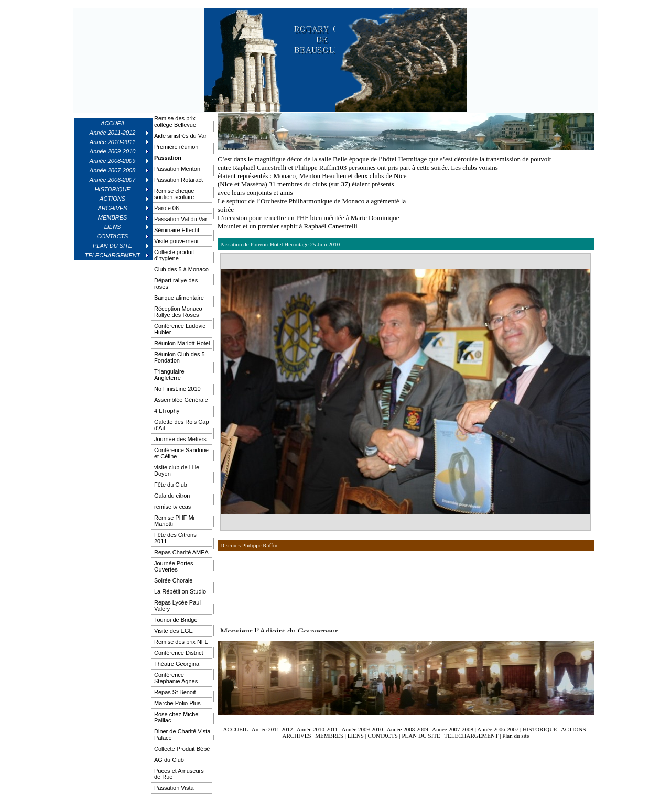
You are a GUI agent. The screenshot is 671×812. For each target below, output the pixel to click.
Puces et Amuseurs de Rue (179, 774)
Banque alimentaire (179, 298)
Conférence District (179, 653)
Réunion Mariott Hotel (182, 343)
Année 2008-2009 (408, 729)
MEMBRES (329, 736)
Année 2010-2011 (317, 729)
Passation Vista (174, 788)
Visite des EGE (174, 631)
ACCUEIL (113, 123)
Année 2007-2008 (453, 729)
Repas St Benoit (175, 692)
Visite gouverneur (176, 241)
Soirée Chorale (173, 580)
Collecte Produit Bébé (182, 749)
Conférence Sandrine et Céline (181, 453)
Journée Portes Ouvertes (174, 566)
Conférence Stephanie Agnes (176, 678)
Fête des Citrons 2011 (175, 538)
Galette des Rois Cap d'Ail (182, 425)
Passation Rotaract (178, 180)
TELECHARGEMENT (471, 736)
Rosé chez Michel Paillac (177, 717)
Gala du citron (172, 496)
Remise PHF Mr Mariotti (175, 521)
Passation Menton (177, 169)
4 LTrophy (167, 411)
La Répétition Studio (180, 591)
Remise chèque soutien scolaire (174, 194)
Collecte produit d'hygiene (174, 255)
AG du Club (169, 760)
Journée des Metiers (180, 439)
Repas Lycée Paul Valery (177, 606)
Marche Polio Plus (177, 703)
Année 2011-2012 (272, 729)
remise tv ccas (172, 507)
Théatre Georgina (177, 664)
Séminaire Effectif (177, 230)
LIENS (356, 736)
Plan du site (516, 736)
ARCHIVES (297, 736)
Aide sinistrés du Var (180, 136)
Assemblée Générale (181, 400)
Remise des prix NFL (181, 642)
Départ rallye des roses (176, 283)
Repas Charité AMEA (181, 552)
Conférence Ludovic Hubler (180, 329)
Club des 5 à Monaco (181, 269)
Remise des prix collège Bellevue (175, 122)
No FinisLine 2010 (177, 389)
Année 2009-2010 (362, 729)
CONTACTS (383, 736)
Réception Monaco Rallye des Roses (178, 312)
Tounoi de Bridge (176, 620)
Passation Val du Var (181, 219)
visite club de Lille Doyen (177, 470)
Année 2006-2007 (498, 729)
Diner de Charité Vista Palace (182, 734)
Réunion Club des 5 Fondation (180, 357)
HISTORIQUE (540, 729)
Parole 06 (166, 208)
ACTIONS (573, 729)
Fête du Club (171, 485)
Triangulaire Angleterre (169, 375)
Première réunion (176, 147)
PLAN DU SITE (421, 736)
